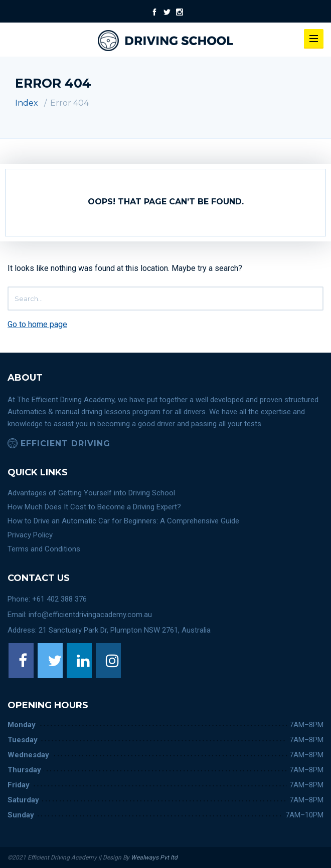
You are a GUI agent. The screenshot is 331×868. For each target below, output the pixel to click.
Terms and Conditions (44, 549)
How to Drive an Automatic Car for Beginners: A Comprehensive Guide (123, 521)
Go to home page (37, 324)
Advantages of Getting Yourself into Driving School (91, 493)
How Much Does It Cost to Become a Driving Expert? (94, 507)
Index (27, 103)
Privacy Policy (30, 535)
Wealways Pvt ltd (153, 857)
